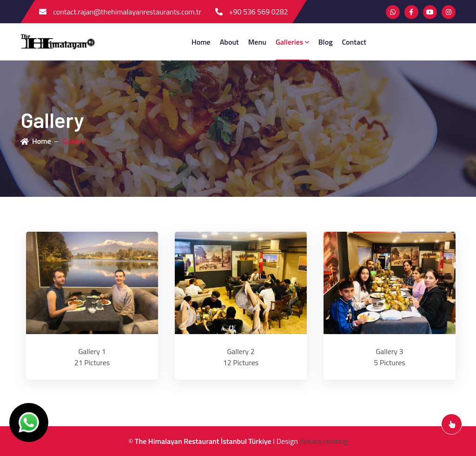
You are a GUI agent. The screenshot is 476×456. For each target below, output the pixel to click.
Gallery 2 (241, 351)
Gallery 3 (389, 351)
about (229, 42)
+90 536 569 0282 (252, 12)
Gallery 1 (92, 351)
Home (201, 42)
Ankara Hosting (323, 441)
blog (326, 42)
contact (354, 42)
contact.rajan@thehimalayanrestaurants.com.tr (120, 12)
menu (257, 42)
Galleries (292, 42)
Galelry (74, 141)
